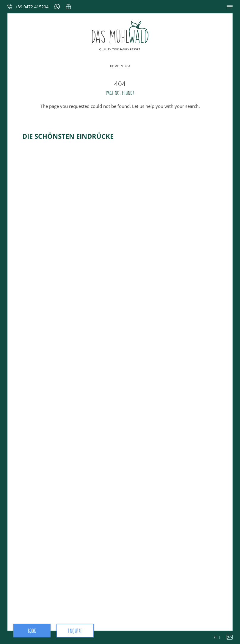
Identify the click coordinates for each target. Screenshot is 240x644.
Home (115, 66)
